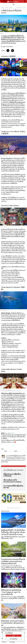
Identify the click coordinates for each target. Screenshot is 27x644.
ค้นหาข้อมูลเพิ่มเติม (13, 639)
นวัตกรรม (4, 642)
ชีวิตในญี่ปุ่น (12, 642)
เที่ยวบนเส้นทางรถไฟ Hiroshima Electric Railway (12, 481)
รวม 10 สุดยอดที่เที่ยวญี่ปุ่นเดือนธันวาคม (13, 487)
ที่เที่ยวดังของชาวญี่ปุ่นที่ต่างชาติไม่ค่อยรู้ (12, 475)
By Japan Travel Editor (7, 46)
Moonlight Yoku (10, 433)
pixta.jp (2, 33)
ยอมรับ (13, 636)
